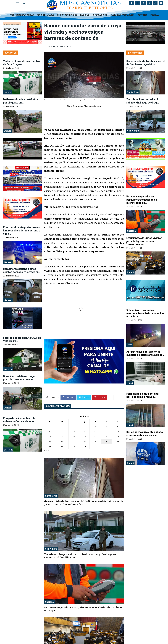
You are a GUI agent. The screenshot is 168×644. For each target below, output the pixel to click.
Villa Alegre (51, 549)
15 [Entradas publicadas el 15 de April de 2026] (74, 437)
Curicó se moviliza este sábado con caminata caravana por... (145, 433)
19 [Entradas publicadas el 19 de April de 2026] (118, 437)
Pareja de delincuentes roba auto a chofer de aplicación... (20, 420)
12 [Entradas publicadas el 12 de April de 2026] (118, 432)
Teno (130, 345)
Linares (8, 262)
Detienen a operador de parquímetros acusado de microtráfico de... (142, 200)
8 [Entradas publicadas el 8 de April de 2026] (74, 432)
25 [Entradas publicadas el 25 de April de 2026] (106, 442)
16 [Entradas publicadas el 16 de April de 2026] (85, 437)
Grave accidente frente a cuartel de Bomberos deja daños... (145, 63)
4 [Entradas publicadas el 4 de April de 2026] (106, 427)
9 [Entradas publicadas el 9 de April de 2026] (85, 432)
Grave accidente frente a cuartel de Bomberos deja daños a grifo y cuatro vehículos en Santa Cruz (84, 502)
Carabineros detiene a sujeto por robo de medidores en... (20, 378)
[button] (24, 3)
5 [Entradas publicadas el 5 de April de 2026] (118, 427)
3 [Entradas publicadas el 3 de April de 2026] (95, 427)
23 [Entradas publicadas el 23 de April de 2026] (85, 442)
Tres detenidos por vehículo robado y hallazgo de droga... (143, 101)
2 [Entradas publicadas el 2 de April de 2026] (85, 427)
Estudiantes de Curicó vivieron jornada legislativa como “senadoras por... (144, 241)
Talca (130, 383)
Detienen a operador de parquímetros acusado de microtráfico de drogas (83, 609)
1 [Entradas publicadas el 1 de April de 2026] (74, 427)
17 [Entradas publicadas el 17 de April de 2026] (95, 437)
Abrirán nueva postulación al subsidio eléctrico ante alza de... (145, 353)
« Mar (47, 450)
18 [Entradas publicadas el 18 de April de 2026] (106, 437)
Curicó (8, 92)
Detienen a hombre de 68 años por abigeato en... (21, 101)
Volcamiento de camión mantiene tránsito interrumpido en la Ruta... (145, 313)
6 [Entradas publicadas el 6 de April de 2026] (50, 432)
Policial (8, 369)
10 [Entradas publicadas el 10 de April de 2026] (95, 432)
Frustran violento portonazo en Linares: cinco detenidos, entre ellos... (22, 230)
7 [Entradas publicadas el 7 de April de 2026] (62, 432)
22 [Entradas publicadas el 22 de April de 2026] (74, 442)
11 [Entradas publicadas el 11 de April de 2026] (106, 432)
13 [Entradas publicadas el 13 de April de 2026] (50, 437)
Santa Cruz (51, 496)
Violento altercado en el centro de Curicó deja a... (21, 63)
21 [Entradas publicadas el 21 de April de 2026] (62, 442)
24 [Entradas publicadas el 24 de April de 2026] (95, 442)
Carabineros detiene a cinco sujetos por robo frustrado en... (22, 270)
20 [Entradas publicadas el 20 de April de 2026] (50, 442)
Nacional (50, 602)
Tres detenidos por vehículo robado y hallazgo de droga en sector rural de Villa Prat (80, 556)
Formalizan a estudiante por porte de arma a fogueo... (143, 395)
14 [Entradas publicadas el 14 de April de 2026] (62, 437)
